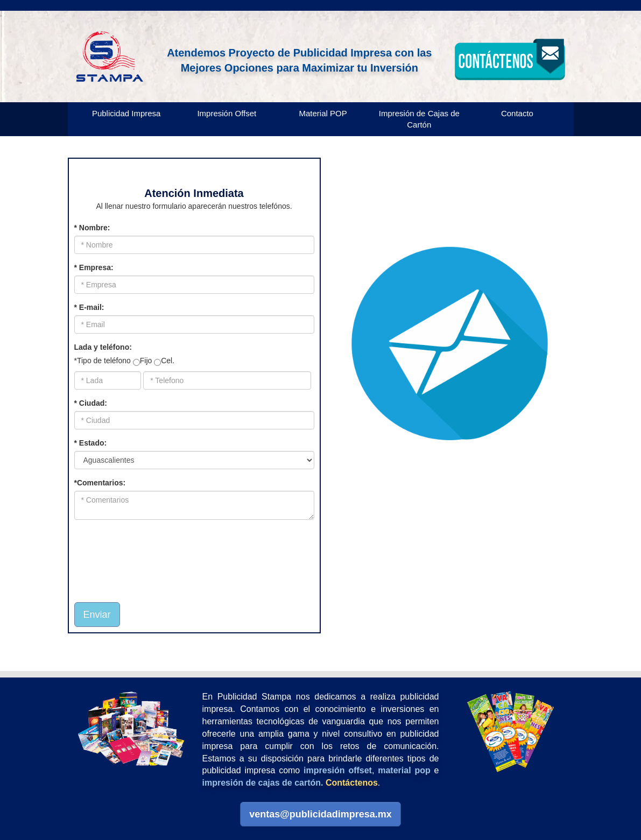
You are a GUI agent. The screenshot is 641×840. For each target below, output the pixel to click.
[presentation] (137, 555)
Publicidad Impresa (126, 113)
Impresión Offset (227, 113)
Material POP (323, 113)
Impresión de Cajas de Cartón (419, 119)
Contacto (517, 113)
